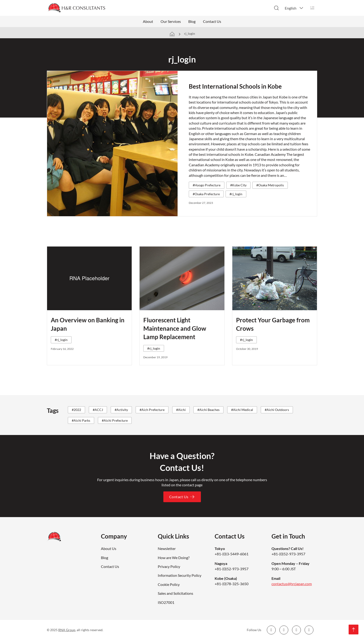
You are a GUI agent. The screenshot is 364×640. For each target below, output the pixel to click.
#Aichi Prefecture (115, 420)
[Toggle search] (276, 8)
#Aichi (181, 410)
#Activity (121, 410)
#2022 (76, 410)
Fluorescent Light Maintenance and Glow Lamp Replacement (175, 329)
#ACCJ (98, 410)
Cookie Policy (169, 584)
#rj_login (236, 194)
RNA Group (67, 630)
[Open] (312, 8)
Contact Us (212, 21)
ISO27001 (166, 602)
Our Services (171, 21)
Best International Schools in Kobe (235, 86)
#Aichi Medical (242, 410)
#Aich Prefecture (152, 410)
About (148, 21)
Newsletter (167, 548)
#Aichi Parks (81, 420)
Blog (192, 21)
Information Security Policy (180, 575)
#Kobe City (238, 185)
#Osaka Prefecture (206, 194)
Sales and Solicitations (175, 593)
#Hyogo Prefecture (207, 185)
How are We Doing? (174, 558)
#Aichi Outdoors (277, 410)
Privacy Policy (169, 566)
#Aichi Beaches (208, 410)
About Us (109, 548)
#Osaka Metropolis (270, 185)
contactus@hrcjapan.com (292, 584)
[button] (294, 8)
